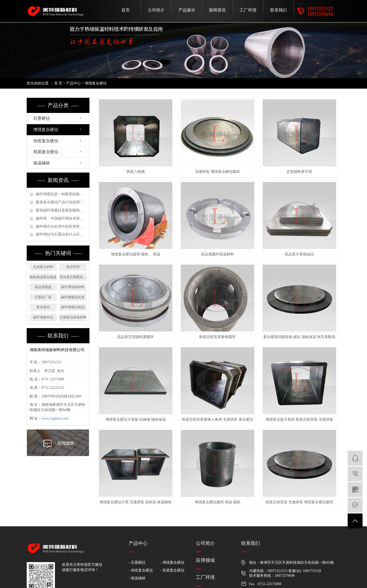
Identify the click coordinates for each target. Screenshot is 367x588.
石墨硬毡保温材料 (73, 317)
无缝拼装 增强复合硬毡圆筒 (217, 172)
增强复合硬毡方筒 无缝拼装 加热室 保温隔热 (136, 502)
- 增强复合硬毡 (172, 563)
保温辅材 (42, 163)
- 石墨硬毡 (137, 563)
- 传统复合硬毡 (141, 570)
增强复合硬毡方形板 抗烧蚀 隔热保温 (136, 419)
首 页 (58, 83)
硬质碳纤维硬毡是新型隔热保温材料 (61, 210)
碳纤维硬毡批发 (73, 297)
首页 (126, 10)
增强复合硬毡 (96, 83)
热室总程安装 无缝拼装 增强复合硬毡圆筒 (299, 502)
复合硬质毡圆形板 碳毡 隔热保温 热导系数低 (299, 337)
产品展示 (187, 10)
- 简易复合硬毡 (172, 570)
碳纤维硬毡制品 (73, 307)
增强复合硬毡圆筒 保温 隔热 (218, 502)
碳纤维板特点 (43, 317)
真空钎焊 (73, 267)
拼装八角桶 (135, 172)
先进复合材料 (43, 267)
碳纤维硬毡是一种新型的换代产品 (61, 194)
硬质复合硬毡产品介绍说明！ (60, 202)
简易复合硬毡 (46, 152)
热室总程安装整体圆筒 (217, 337)
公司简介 (156, 10)
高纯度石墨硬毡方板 (73, 277)
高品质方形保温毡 (299, 254)
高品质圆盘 (43, 287)
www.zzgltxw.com (55, 418)
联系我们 (279, 10)
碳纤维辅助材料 (73, 287)
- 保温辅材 (137, 578)
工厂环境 (248, 10)
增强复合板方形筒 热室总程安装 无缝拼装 (299, 419)
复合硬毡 (43, 307)
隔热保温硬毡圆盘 (43, 277)
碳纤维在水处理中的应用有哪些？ (61, 227)
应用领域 (205, 560)
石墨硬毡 (42, 118)
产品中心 (74, 83)
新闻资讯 (217, 10)
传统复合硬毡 (46, 141)
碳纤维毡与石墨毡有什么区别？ (61, 234)
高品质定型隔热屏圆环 (135, 337)
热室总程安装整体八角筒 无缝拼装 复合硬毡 (218, 419)
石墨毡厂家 (43, 297)
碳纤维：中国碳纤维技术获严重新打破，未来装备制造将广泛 (61, 218)
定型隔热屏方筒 (299, 172)
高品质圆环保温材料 (217, 254)
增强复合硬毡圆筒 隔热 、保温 (136, 254)
